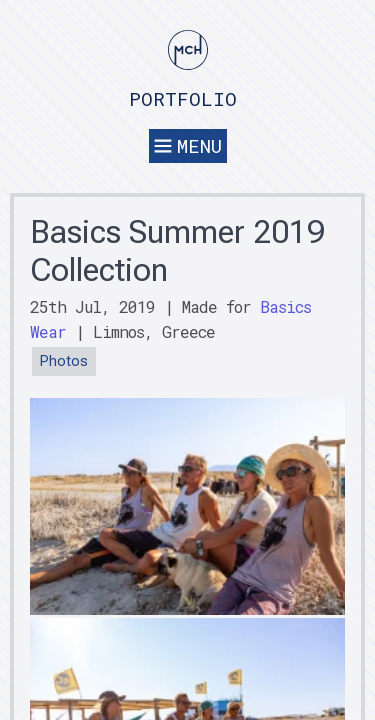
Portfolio (183, 98)
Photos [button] (64, 361)
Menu (188, 145)
